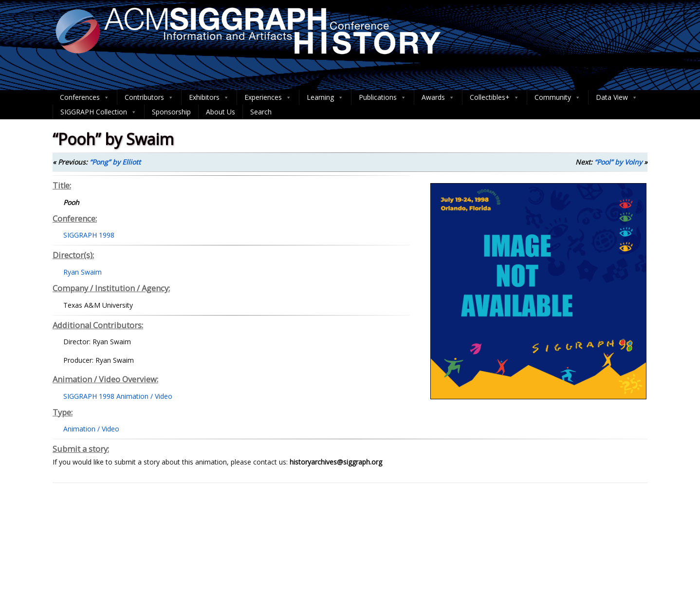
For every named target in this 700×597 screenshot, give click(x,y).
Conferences (85, 97)
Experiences (268, 97)
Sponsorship (171, 112)
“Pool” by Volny (618, 162)
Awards (438, 97)
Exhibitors (209, 97)
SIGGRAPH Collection (99, 112)
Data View (617, 97)
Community (558, 97)
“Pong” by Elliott (115, 162)
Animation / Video (91, 429)
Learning (325, 97)
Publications (383, 97)
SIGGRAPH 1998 (89, 235)
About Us (221, 112)
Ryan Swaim (83, 272)
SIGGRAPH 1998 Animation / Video (118, 396)
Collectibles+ (495, 97)
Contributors (149, 97)
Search (261, 112)
